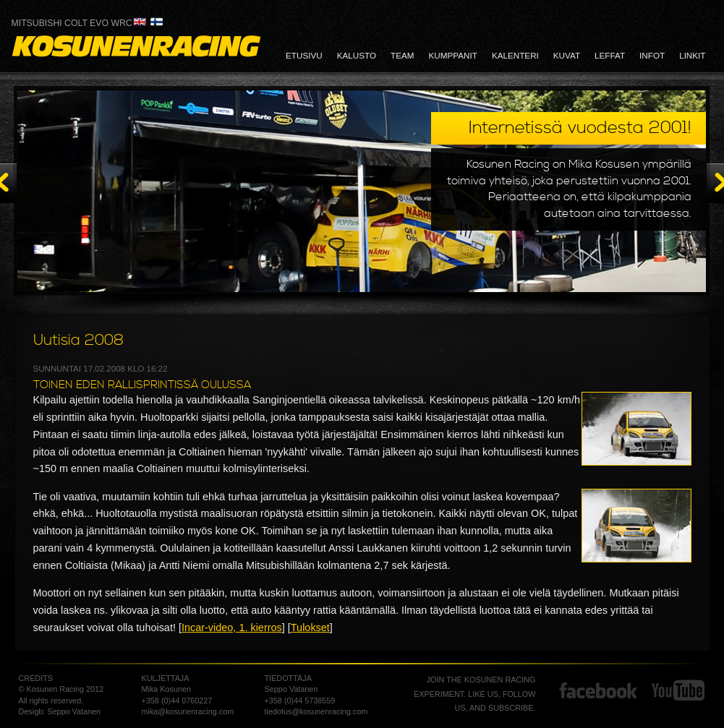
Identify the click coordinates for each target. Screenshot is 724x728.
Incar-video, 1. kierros (232, 628)
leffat (610, 55)
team (402, 55)
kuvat (567, 55)
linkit (692, 55)
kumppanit (453, 55)
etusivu (304, 55)
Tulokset (310, 628)
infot (652, 55)
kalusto (357, 55)
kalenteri (515, 55)
